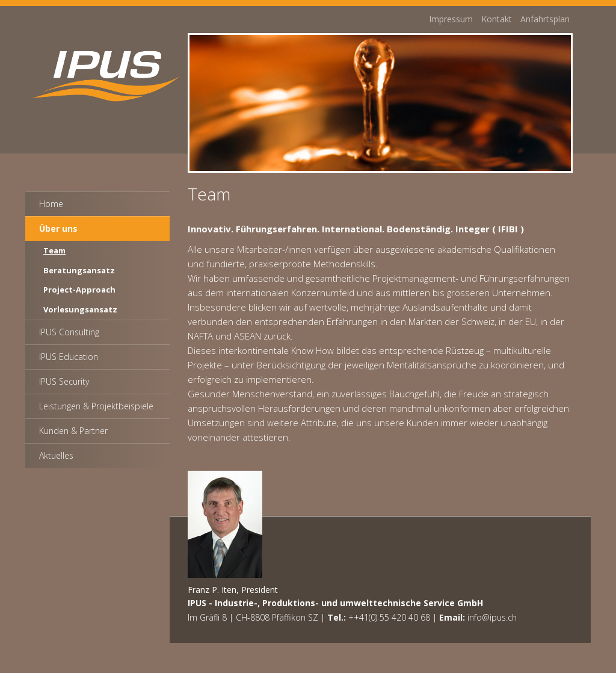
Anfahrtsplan (545, 21)
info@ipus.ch (492, 617)
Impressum (451, 21)
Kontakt (497, 21)
